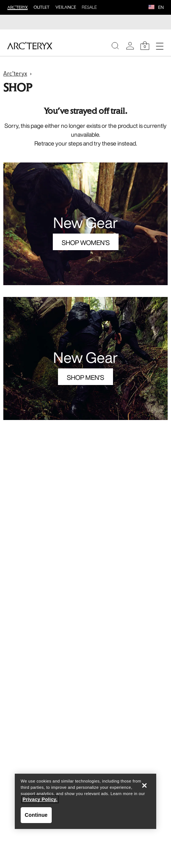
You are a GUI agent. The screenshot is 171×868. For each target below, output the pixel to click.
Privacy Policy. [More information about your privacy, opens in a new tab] (40, 799)
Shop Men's (85, 377)
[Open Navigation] (160, 46)
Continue (36, 815)
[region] (85, 801)
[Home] (30, 46)
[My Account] (130, 46)
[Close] (144, 785)
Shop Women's (86, 242)
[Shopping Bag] (145, 46)
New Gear (85, 223)
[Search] (115, 46)
